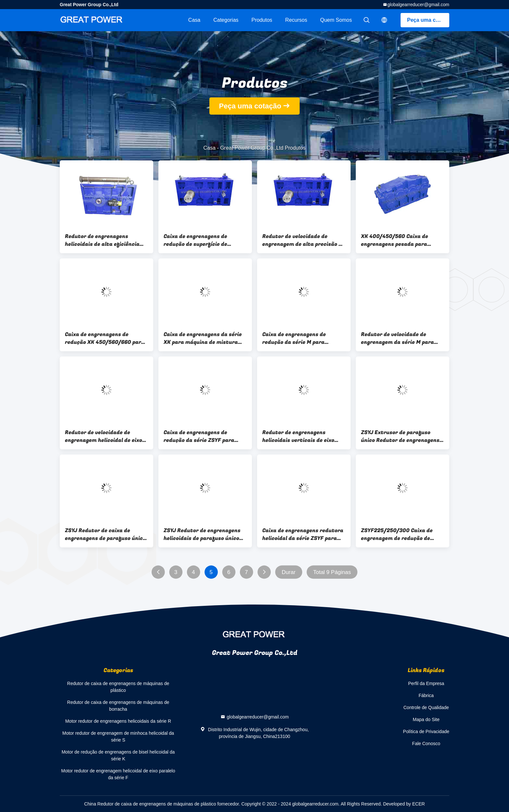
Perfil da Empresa (426, 683)
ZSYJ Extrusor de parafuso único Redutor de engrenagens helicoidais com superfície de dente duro (400, 436)
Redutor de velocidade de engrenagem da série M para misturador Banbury (397, 338)
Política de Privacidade (426, 731)
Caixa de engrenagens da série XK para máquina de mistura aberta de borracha (203, 338)
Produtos (262, 20)
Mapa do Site (426, 719)
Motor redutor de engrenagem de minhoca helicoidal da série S (118, 737)
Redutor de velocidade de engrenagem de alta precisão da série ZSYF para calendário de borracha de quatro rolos (304, 240)
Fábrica (426, 695)
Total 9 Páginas (332, 572)
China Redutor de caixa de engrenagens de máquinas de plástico (150, 804)
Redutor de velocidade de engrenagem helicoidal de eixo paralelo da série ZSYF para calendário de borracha (104, 436)
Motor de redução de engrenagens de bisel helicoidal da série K (118, 755)
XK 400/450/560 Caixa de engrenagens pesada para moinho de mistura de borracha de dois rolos (402, 240)
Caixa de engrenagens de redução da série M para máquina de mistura (294, 338)
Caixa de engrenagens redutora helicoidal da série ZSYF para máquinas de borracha (303, 534)
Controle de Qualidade (426, 707)
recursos (296, 20)
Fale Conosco (426, 743)
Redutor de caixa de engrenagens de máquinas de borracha (118, 706)
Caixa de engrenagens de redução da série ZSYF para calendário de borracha (199, 436)
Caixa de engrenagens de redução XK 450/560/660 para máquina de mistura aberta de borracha (105, 338)
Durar (289, 572)
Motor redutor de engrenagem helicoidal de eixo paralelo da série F (118, 774)
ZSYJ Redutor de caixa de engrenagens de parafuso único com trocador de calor (105, 534)
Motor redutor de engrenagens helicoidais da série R (118, 721)
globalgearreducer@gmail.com (418, 5)
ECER (419, 804)
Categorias (226, 20)
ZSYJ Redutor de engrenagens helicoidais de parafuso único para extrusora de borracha (202, 534)
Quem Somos (336, 20)
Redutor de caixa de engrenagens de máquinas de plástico (118, 687)
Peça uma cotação (428, 20)
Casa (194, 20)
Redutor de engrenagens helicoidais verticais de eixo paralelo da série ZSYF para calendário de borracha (298, 436)
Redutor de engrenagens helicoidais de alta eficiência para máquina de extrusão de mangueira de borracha (103, 240)
